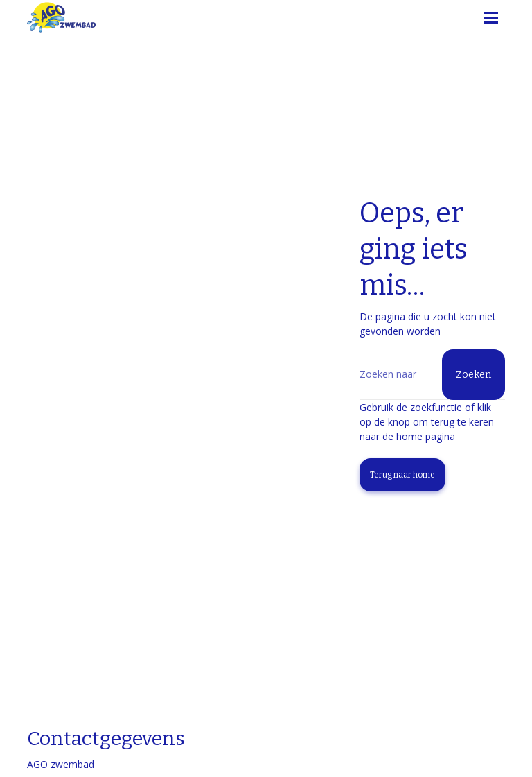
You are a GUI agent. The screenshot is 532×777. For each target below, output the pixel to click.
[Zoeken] (432, 375)
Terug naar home (402, 475)
